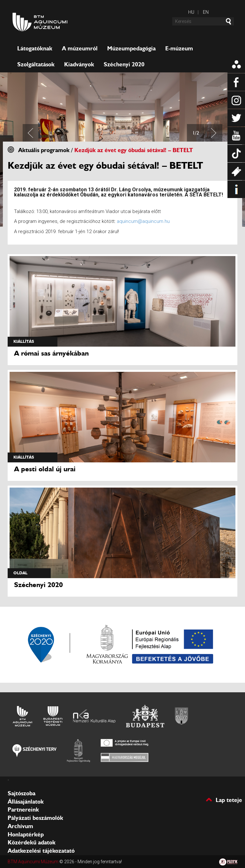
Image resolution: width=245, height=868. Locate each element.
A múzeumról (80, 48)
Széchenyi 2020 (124, 64)
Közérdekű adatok (32, 842)
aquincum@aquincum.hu (143, 221)
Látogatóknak (35, 48)
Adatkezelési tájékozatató (41, 851)
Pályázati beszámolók (35, 818)
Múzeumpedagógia (131, 48)
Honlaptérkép (26, 835)
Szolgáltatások (36, 64)
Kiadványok (79, 64)
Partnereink (23, 810)
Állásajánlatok (26, 802)
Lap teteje (229, 800)
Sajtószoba (22, 793)
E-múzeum (179, 48)
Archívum (20, 826)
